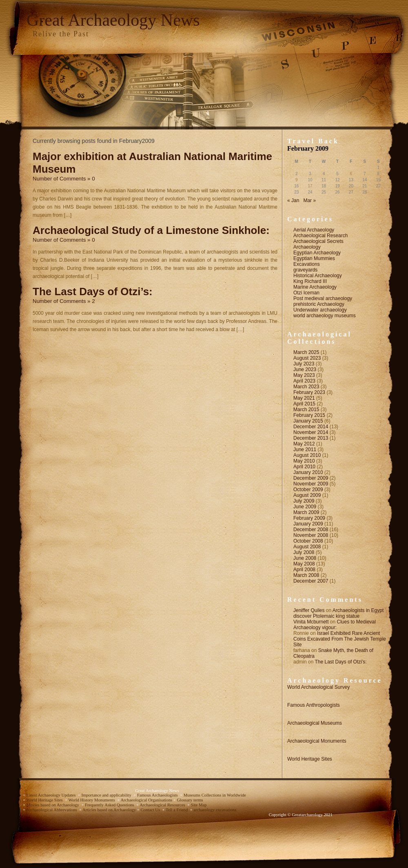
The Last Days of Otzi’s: (93, 292)
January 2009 (308, 524)
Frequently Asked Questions (110, 805)
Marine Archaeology (315, 287)
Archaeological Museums (315, 723)
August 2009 (307, 495)
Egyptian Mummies (314, 258)
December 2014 (311, 427)
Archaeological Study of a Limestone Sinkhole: (151, 230)
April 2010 (304, 467)
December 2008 (311, 530)
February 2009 (309, 518)
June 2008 (305, 558)
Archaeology (307, 247)
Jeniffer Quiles (309, 610)
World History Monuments (92, 800)
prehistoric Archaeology (319, 304)
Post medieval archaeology (323, 298)
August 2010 (307, 455)
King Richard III (310, 281)
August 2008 (307, 547)
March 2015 (306, 410)
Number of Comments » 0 (64, 179)
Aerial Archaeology (314, 230)
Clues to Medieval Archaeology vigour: (335, 625)
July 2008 (304, 552)
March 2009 (306, 512)
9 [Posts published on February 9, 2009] (297, 180)
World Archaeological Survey (318, 687)
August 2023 (307, 358)
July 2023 (304, 364)
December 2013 (311, 438)
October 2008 (308, 541)
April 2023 (304, 381)
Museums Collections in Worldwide (215, 795)
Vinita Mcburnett (311, 622)
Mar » (309, 200)
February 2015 (309, 415)
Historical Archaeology (318, 276)
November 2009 (311, 484)
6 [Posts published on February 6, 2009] (351, 174)
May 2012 (304, 444)
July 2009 (304, 501)
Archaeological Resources (163, 805)
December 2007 (311, 581)
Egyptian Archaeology (317, 253)
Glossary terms (190, 800)
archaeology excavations (215, 810)
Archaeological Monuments (317, 741)
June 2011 (305, 450)
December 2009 (311, 478)
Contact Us (151, 810)
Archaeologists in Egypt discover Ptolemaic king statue (338, 613)
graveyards (305, 270)
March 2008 (306, 575)
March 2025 (306, 352)
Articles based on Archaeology (110, 810)
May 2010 (304, 461)
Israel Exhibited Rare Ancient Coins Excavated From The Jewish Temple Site (340, 639)
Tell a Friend (177, 810)
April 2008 (304, 570)
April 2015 (304, 404)
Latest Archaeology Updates (52, 795)
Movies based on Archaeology (53, 805)
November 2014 (311, 432)
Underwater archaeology (320, 310)
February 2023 (309, 392)
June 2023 (305, 369)
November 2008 (311, 535)
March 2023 (306, 387)
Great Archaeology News (113, 20)
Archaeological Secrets (318, 241)
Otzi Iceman (306, 293)
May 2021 (304, 398)
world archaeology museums (325, 316)
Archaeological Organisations (147, 800)
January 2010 (308, 472)
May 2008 (304, 564)
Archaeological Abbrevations (52, 810)
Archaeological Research (320, 236)
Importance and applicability (107, 795)
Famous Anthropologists (314, 705)
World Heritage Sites (310, 759)
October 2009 (308, 490)
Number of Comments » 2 (64, 301)
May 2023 (304, 375)
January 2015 (308, 421)
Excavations (307, 264)
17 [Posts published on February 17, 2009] (310, 186)
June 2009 (305, 507)
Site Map (199, 805)
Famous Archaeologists (158, 795)
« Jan (293, 200)
